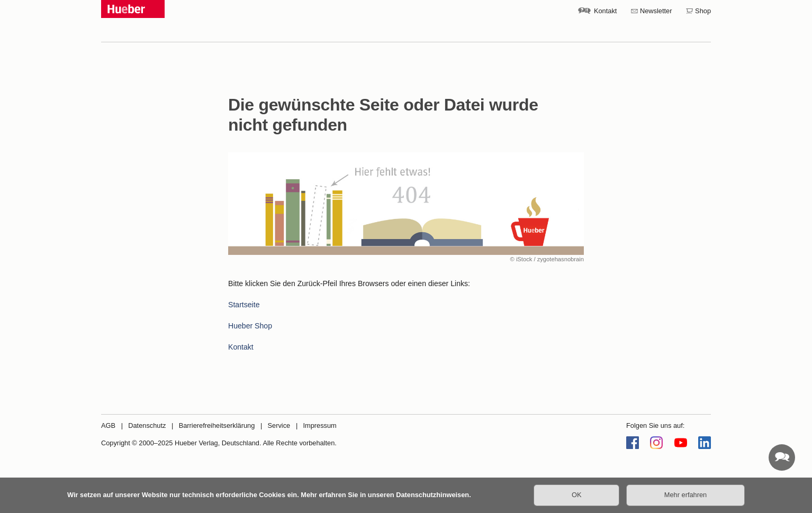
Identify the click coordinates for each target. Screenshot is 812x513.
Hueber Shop (250, 326)
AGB (108, 425)
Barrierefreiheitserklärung (217, 425)
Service (279, 425)
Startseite (244, 305)
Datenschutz (147, 425)
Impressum (319, 425)
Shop (703, 11)
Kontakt (605, 11)
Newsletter (656, 11)
